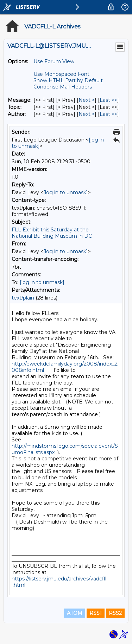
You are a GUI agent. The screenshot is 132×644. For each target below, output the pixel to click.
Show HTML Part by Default (68, 80)
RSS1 (96, 613)
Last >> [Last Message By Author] (108, 114)
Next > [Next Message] (87, 100)
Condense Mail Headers (63, 87)
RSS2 (115, 613)
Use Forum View (54, 61)
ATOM (75, 613)
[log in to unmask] (66, 192)
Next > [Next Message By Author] (87, 114)
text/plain (23, 298)
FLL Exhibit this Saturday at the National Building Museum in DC (52, 233)
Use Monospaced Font (61, 74)
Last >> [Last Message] (108, 100)
